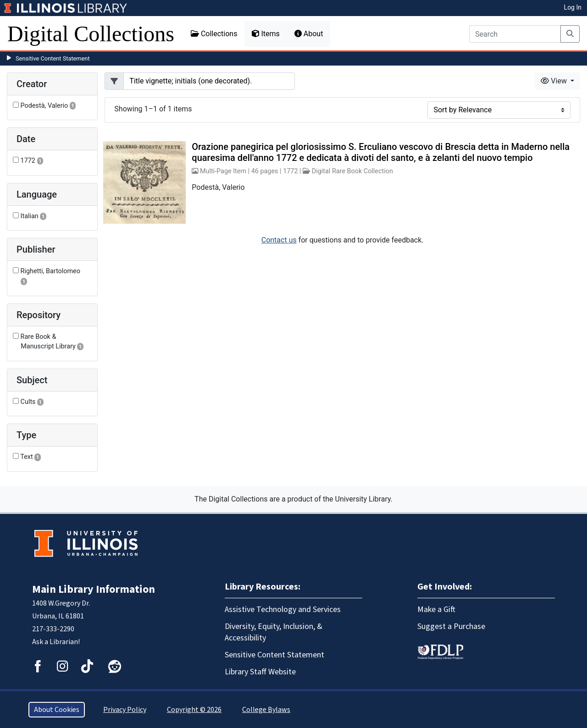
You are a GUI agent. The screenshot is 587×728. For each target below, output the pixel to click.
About (309, 34)
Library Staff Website (260, 672)
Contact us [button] (279, 240)
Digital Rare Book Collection (352, 171)
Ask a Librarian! (56, 642)
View (555, 81)
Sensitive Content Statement (53, 58)
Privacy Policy (125, 710)
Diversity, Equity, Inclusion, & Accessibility (274, 632)
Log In (573, 7)
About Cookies (57, 710)
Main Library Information (94, 589)
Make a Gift (436, 609)
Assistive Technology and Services (283, 609)
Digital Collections (91, 34)
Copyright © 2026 (194, 710)
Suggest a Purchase (451, 626)
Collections (214, 34)
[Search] (515, 34)
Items (266, 34)
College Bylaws (266, 710)
